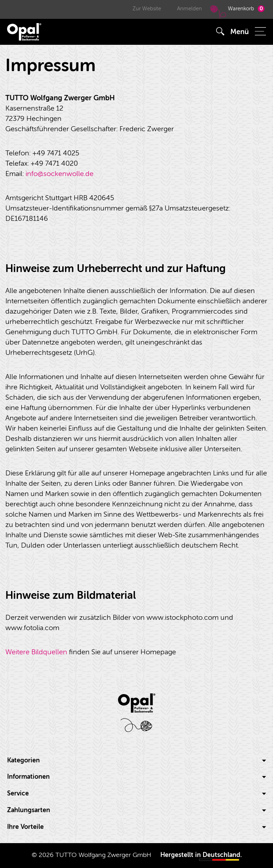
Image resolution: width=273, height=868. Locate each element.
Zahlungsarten (136, 810)
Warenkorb (237, 12)
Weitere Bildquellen (36, 652)
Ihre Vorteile (136, 827)
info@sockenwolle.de (60, 174)
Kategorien (136, 760)
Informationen (136, 777)
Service (136, 794)
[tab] (136, 761)
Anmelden (189, 9)
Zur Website (147, 9)
